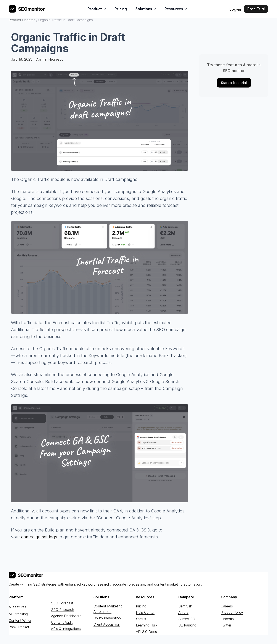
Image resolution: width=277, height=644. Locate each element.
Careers (227, 606)
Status (141, 619)
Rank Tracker (19, 627)
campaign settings (39, 537)
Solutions (144, 9)
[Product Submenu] (106, 9)
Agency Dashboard (66, 616)
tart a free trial (234, 83)
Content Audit (62, 622)
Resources (174, 9)
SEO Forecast (62, 603)
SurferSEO (187, 619)
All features (17, 607)
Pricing (121, 9)
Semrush (185, 606)
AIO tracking (18, 614)
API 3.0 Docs (146, 632)
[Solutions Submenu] (156, 9)
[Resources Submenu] (187, 9)
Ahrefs (183, 612)
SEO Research (63, 609)
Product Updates (22, 20)
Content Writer (20, 620)
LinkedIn (227, 619)
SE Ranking (187, 625)
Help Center (145, 612)
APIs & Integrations (66, 629)
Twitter (226, 625)
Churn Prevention (107, 618)
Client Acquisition (107, 624)
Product (95, 9)
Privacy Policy (232, 612)
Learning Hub (146, 625)
